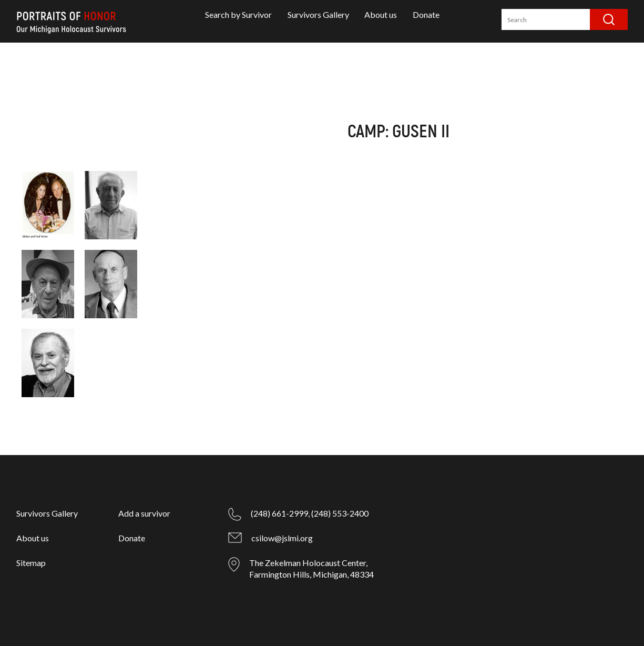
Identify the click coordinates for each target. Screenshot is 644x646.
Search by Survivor (238, 14)
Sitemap (31, 563)
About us (381, 14)
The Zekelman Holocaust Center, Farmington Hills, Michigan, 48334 (311, 568)
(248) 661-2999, (280, 513)
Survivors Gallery (318, 14)
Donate (426, 14)
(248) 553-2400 (340, 513)
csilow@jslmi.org (282, 538)
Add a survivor (144, 513)
